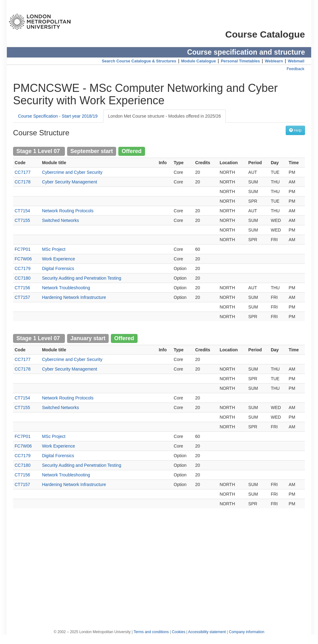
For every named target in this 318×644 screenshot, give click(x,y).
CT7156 (22, 288)
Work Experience (58, 259)
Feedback (295, 69)
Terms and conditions (151, 632)
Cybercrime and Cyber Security (72, 172)
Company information (247, 632)
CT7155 (22, 220)
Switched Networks (60, 220)
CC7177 (23, 172)
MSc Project (54, 249)
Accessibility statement (207, 632)
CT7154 (22, 211)
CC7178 (23, 182)
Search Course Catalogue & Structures (139, 61)
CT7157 (22, 297)
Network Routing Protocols (68, 211)
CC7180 (23, 278)
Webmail (296, 61)
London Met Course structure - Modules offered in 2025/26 (164, 116)
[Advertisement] (159, 566)
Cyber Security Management (69, 182)
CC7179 (23, 268)
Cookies (178, 632)
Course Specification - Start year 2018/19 (58, 116)
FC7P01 (23, 249)
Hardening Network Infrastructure (74, 297)
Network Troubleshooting (66, 288)
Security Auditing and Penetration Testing (82, 278)
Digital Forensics (58, 268)
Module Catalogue (198, 61)
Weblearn (274, 61)
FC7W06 (23, 259)
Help (295, 130)
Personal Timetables (240, 61)
